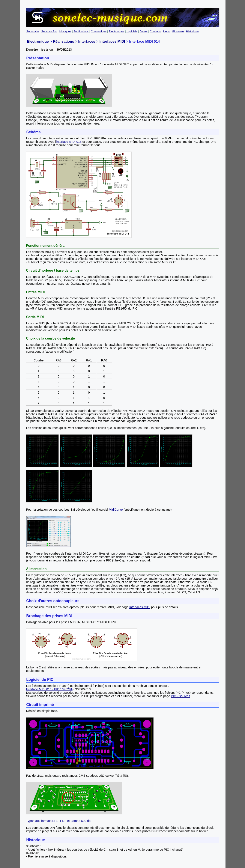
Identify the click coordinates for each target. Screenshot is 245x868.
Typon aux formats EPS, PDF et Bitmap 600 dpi (59, 821)
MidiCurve (116, 510)
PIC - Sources (180, 696)
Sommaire (33, 31)
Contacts (155, 31)
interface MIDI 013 (69, 142)
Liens (166, 31)
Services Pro (49, 31)
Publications (81, 31)
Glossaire (178, 31)
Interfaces (87, 41)
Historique (192, 31)
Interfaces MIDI (112, 41)
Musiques (65, 31)
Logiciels (132, 31)
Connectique (99, 31)
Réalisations (64, 41)
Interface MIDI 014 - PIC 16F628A (49, 689)
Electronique (116, 31)
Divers (144, 31)
